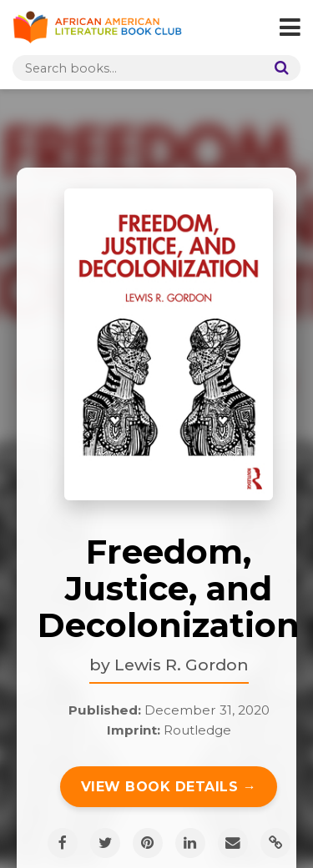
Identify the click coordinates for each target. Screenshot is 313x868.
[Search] (278, 68)
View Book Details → (169, 787)
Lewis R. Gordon (182, 665)
